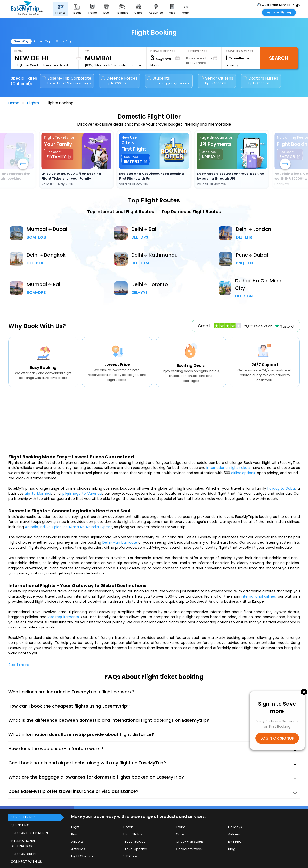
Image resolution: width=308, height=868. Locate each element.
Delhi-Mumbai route (120, 542)
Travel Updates (136, 849)
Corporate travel (189, 849)
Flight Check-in (83, 856)
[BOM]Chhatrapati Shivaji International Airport (114, 65)
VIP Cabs (131, 856)
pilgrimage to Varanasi (82, 494)
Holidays (235, 827)
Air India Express (99, 527)
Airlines (234, 834)
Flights (33, 103)
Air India (31, 527)
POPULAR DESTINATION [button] (29, 833)
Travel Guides (134, 842)
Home (14, 103)
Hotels (128, 827)
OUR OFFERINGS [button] (23, 817)
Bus (74, 834)
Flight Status (133, 834)
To (87, 51)
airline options (243, 473)
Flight (75, 827)
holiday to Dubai (281, 488)
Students (169, 81)
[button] (285, 164)
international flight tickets (228, 468)
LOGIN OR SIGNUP (277, 738)
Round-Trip (42, 41)
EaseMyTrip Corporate (67, 81)
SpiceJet (60, 527)
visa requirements (63, 617)
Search (279, 58)
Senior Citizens (216, 81)
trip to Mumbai (38, 494)
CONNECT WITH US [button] (26, 862)
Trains (181, 827)
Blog (232, 849)
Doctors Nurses (260, 81)
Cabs (180, 834)
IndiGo (45, 527)
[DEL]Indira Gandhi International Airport (41, 65)
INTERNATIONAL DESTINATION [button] (23, 843)
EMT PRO (235, 842)
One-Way (21, 41)
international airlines (258, 596)
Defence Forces (119, 81)
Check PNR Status (190, 842)
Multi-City (64, 41)
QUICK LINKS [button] (20, 825)
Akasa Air (76, 527)
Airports (77, 842)
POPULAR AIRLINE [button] (24, 854)
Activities (78, 849)
